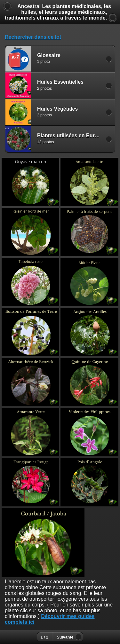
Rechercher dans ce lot (33, 37)
